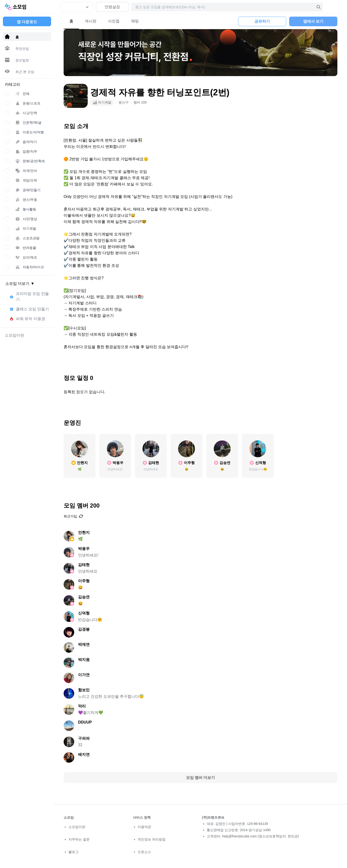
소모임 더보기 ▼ (20, 284)
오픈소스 (144, 852)
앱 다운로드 (27, 22)
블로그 (73, 852)
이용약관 (144, 827)
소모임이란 (77, 827)
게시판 (91, 21)
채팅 (135, 21)
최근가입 (73, 516)
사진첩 (114, 21)
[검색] (319, 7)
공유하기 (262, 21)
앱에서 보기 (313, 21)
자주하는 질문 (79, 839)
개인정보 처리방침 (152, 839)
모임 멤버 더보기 (201, 778)
